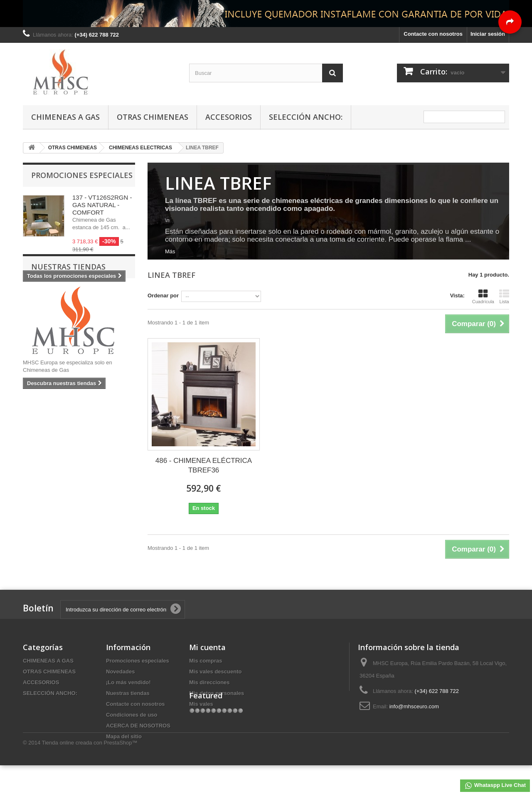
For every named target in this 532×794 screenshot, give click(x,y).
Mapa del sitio (124, 736)
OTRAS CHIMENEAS (153, 117)
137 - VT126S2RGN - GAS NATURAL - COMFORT (102, 205)
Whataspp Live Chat (495, 786)
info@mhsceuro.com (414, 706)
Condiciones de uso (132, 715)
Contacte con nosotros (433, 34)
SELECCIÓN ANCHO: (306, 117)
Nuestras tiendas (68, 307)
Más (170, 251)
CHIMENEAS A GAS (65, 117)
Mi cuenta (207, 647)
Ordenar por (163, 296)
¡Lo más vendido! (128, 682)
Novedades (120, 672)
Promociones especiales (82, 175)
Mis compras (206, 661)
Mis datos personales (217, 693)
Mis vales (201, 704)
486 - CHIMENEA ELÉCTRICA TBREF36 (204, 465)
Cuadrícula (483, 297)
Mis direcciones (209, 682)
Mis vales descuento (215, 672)
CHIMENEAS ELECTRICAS (140, 148)
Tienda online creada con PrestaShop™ (90, 771)
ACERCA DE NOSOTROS (138, 726)
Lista (504, 297)
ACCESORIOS (229, 117)
